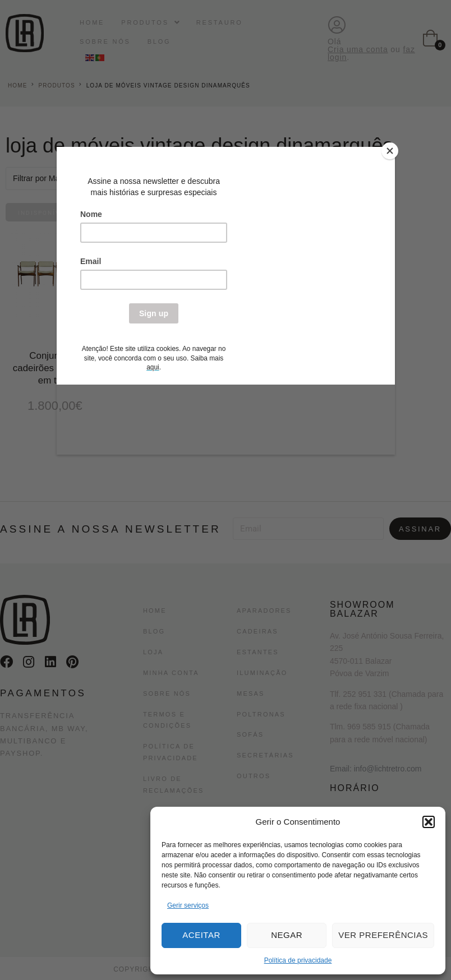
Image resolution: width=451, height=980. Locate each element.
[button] (429, 822)
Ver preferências (383, 935)
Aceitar (201, 935)
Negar (287, 935)
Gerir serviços (188, 905)
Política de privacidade (298, 960)
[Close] (392, 150)
